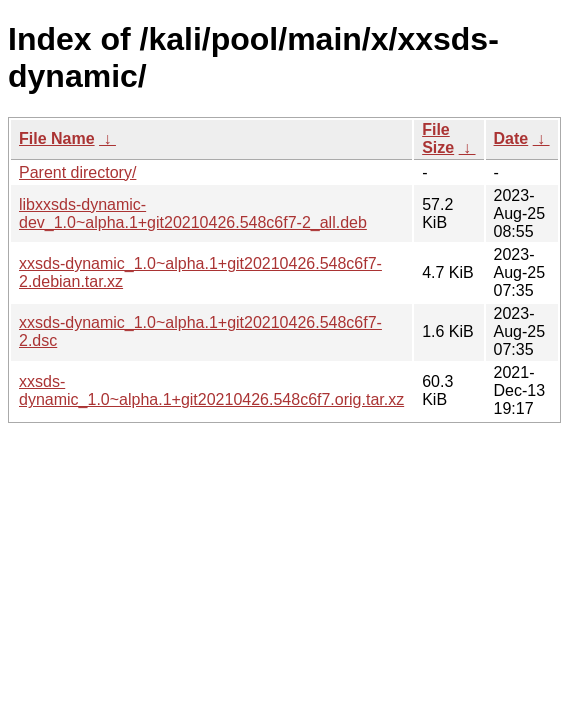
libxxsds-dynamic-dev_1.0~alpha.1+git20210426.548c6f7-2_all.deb (193, 213)
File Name (57, 138)
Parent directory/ (77, 172)
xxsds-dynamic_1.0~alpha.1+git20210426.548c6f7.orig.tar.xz (211, 390)
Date (511, 138)
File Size (438, 138)
